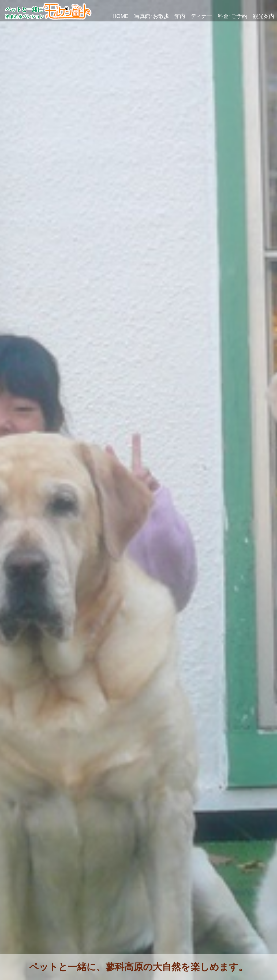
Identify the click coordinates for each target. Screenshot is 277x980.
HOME (63, 16)
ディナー (175, 16)
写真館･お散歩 (104, 16)
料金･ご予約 (217, 16)
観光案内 (258, 16)
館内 (143, 16)
